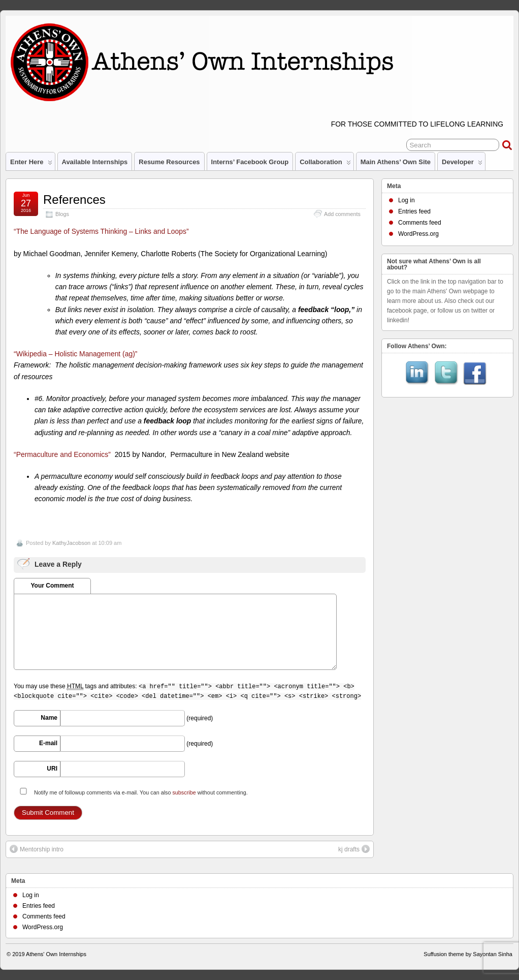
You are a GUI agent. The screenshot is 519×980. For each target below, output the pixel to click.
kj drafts (354, 849)
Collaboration (325, 164)
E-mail (48, 743)
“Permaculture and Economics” (62, 454)
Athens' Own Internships (56, 954)
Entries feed (414, 211)
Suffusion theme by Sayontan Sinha (468, 954)
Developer (462, 164)
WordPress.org (418, 234)
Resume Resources (169, 162)
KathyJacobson (71, 543)
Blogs (62, 214)
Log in (407, 200)
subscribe (184, 792)
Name (49, 718)
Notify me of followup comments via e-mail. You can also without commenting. (132, 792)
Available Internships (95, 162)
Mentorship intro (37, 849)
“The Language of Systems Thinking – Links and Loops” (101, 231)
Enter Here (31, 164)
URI (52, 769)
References (74, 200)
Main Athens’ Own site (396, 162)
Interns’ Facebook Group (250, 162)
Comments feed (420, 223)
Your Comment (52, 586)
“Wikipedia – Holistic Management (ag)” (75, 354)
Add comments (342, 214)
